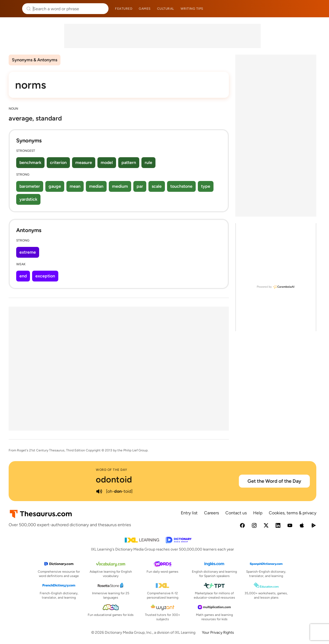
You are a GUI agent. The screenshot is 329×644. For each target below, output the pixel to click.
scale (157, 186)
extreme (28, 252)
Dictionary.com (317, 9)
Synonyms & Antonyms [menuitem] (35, 60)
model (107, 162)
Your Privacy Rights (218, 633)
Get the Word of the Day (274, 481)
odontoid (114, 479)
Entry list (189, 513)
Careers (211, 513)
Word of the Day (112, 470)
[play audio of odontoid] (99, 491)
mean (75, 186)
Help (258, 513)
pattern (129, 162)
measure (84, 162)
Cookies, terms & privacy (293, 513)
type (206, 186)
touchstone (181, 186)
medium (120, 186)
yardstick (28, 199)
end (23, 276)
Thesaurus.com (12, 9)
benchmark (30, 162)
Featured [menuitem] (124, 9)
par (140, 186)
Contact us (236, 513)
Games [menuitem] (145, 9)
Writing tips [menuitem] (192, 9)
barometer (30, 186)
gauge (55, 186)
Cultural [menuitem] (166, 9)
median (96, 186)
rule (148, 162)
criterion (58, 162)
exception (45, 276)
